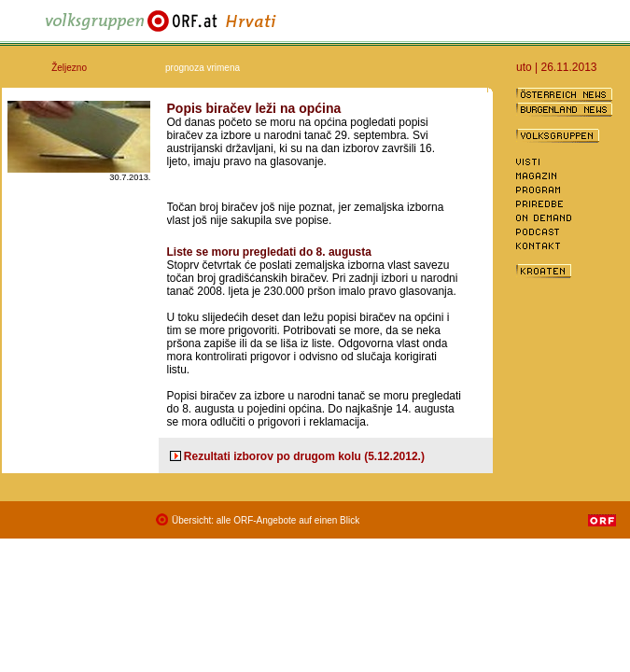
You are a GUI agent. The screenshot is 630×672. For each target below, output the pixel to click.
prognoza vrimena (203, 68)
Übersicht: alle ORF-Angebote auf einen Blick (266, 520)
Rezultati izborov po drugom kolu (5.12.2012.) (304, 456)
